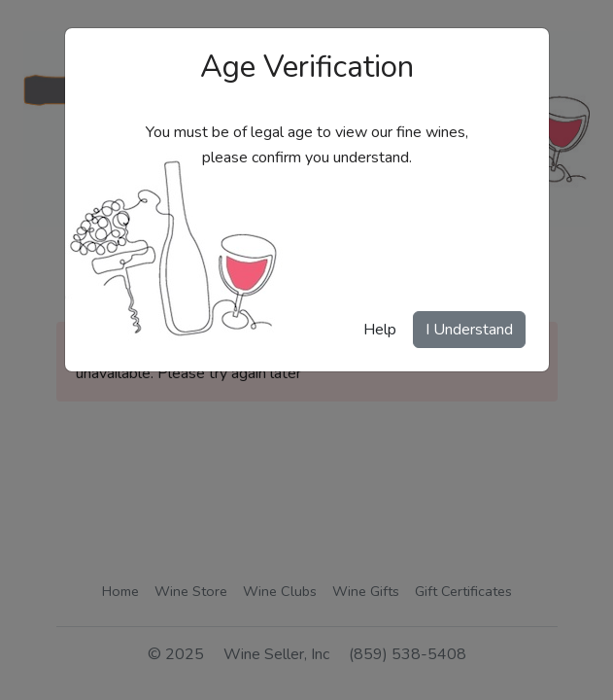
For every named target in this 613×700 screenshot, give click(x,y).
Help (380, 330)
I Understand (469, 330)
